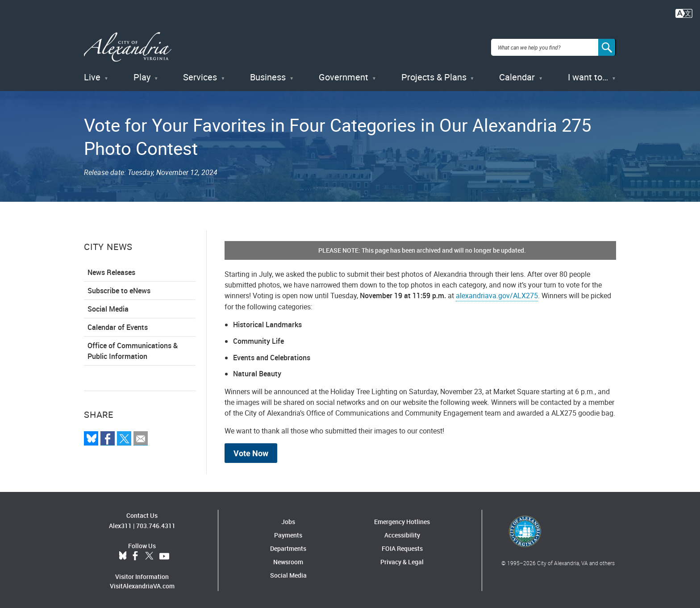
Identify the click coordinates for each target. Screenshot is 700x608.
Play (142, 76)
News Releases (111, 271)
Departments (288, 547)
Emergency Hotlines (402, 520)
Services (200, 76)
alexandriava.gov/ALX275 (497, 294)
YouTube (164, 554)
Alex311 (120, 524)
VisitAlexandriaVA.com (142, 584)
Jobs (288, 520)
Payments (288, 534)
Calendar (517, 76)
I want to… (588, 76)
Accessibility (402, 534)
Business (268, 76)
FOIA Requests (402, 547)
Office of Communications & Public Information (133, 350)
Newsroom (288, 560)
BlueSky (123, 554)
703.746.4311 (156, 524)
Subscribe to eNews (119, 289)
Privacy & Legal (402, 560)
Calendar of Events (118, 326)
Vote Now (251, 452)
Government (344, 76)
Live (92, 76)
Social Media (108, 308)
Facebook (135, 554)
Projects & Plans (434, 76)
